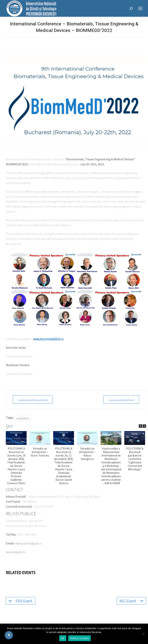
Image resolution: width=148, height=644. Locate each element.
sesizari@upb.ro (16, 552)
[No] (143, 634)
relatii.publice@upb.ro (28, 543)
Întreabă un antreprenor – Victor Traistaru (40, 452)
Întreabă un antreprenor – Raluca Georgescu (87, 453)
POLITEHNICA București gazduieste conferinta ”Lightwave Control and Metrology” (135, 459)
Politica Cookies (79, 638)
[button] (144, 426)
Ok (63, 638)
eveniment (23, 418)
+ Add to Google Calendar (33, 399)
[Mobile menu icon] (140, 8)
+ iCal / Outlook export (120, 399)
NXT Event (131, 601)
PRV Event (21, 601)
